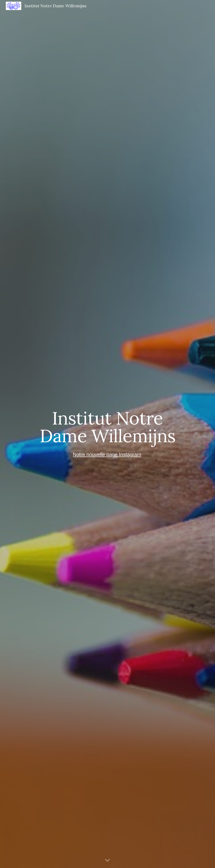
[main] (108, 427)
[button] (107, 860)
